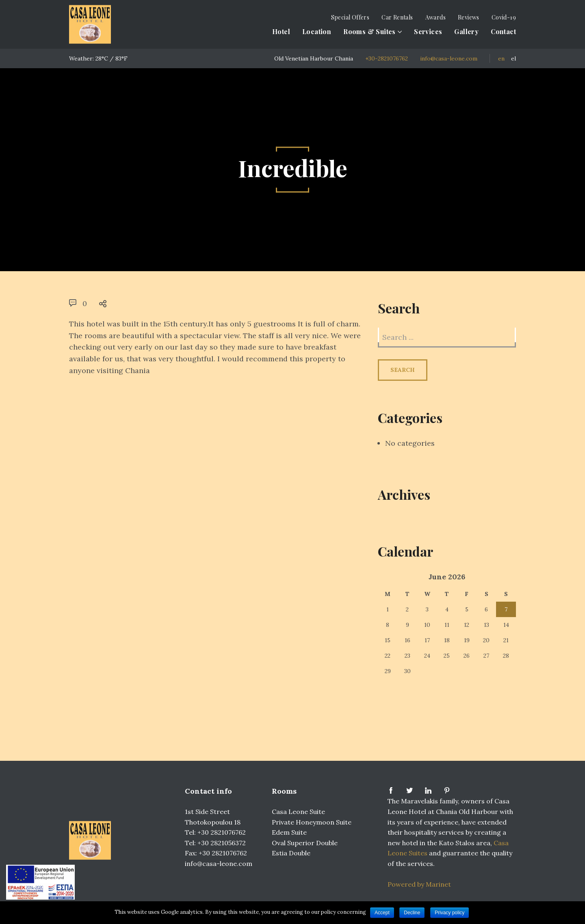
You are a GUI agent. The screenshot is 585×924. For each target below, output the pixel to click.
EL (513, 58)
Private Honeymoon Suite (312, 822)
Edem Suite (289, 832)
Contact (503, 31)
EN (501, 58)
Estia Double (291, 853)
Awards (435, 17)
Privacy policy (450, 913)
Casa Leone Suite (298, 812)
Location (317, 31)
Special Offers (350, 17)
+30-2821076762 (387, 58)
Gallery (466, 31)
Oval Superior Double (305, 843)
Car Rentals (397, 17)
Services (428, 31)
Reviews (469, 17)
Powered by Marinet (419, 884)
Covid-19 (504, 17)
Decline (412, 913)
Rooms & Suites (369, 31)
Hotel (281, 31)
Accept (382, 913)
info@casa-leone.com (449, 58)
